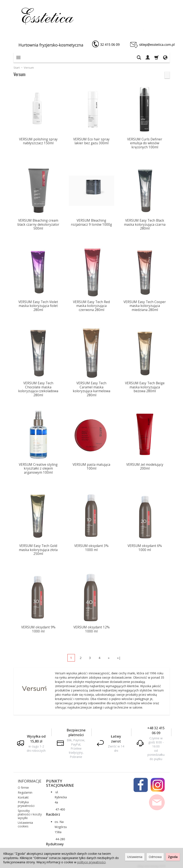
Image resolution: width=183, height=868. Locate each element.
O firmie (23, 785)
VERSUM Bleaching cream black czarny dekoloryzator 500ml (38, 224)
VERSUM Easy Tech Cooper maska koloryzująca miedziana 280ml (145, 305)
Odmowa (155, 857)
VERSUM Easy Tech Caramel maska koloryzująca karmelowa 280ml (91, 388)
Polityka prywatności (26, 802)
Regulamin (25, 790)
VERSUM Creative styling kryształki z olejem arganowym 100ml (38, 467)
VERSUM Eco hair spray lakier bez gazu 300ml (91, 141)
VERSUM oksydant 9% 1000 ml (38, 627)
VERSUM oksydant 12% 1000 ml (91, 627)
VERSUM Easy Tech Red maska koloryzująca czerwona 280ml (91, 305)
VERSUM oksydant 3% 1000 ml (91, 546)
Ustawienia (135, 857)
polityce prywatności (91, 862)
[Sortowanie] (167, 75)
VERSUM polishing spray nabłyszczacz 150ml (38, 141)
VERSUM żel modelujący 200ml (145, 465)
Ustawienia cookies (25, 822)
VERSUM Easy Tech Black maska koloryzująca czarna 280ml (145, 224)
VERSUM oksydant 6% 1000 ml (145, 546)
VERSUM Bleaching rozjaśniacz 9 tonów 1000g (91, 222)
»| (119, 655)
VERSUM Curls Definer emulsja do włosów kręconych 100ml (145, 143)
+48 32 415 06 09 (156, 728)
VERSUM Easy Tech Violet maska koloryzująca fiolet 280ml (38, 305)
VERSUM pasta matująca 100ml (91, 465)
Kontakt (23, 795)
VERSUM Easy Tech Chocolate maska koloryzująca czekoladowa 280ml (38, 388)
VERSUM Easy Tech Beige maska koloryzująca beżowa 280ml (145, 386)
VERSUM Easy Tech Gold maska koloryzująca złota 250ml (38, 548)
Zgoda (173, 857)
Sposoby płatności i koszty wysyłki (30, 812)
